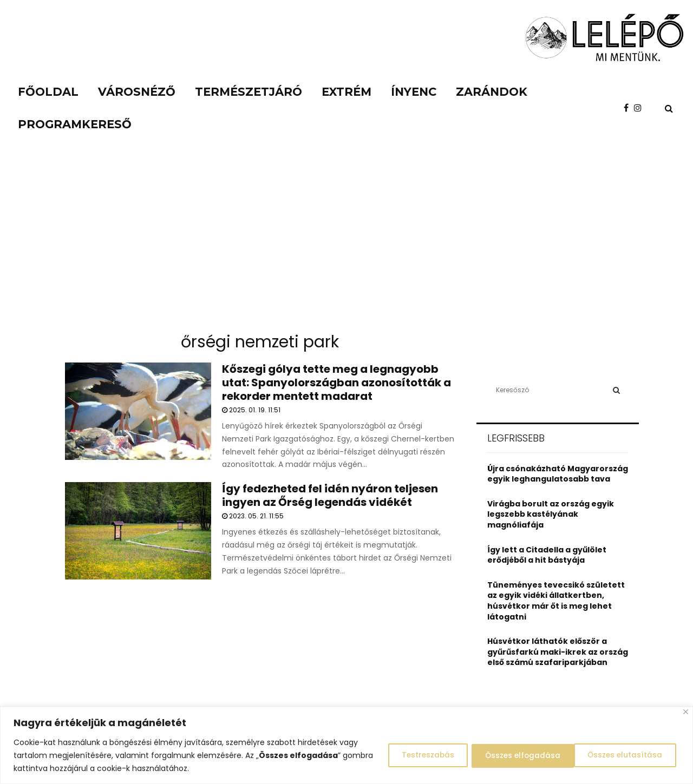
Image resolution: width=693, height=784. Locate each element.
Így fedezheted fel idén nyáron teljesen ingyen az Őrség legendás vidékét (330, 495)
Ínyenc (414, 92)
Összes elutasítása (512, 755)
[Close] (686, 712)
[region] (346, 745)
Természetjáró (249, 92)
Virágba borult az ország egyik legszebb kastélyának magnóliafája (551, 514)
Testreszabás (411, 755)
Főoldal (48, 92)
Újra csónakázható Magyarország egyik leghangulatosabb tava (558, 474)
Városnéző (137, 92)
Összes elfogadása (625, 755)
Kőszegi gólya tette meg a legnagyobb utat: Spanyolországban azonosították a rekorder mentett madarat (336, 383)
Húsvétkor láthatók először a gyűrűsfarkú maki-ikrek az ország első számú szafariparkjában (558, 652)
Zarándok (492, 92)
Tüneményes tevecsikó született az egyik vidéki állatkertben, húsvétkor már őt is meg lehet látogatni (556, 601)
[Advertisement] (346, 243)
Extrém (346, 92)
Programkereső (75, 124)
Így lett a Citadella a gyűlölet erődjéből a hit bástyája (547, 555)
